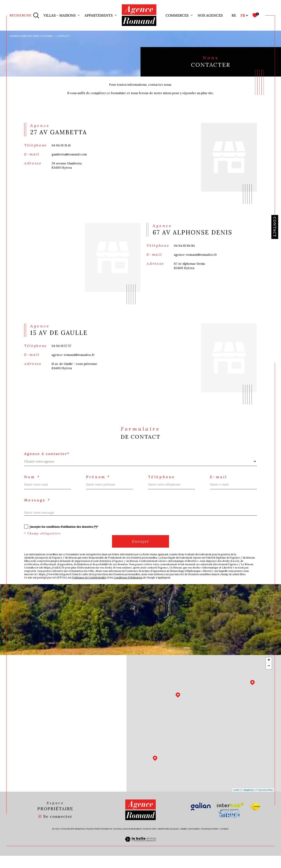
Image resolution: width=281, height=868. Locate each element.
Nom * (33, 484)
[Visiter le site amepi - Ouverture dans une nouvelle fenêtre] (229, 827)
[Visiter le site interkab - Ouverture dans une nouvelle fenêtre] (230, 819)
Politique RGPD (209, 841)
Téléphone (163, 484)
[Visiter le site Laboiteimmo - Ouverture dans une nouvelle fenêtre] (140, 856)
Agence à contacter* (48, 460)
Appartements (99, 15)
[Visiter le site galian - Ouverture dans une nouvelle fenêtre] (201, 819)
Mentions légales (168, 841)
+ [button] (269, 673)
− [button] (269, 678)
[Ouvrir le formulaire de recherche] (24, 15)
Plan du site (150, 841)
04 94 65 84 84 (185, 250)
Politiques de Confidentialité (92, 589)
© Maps (248, 802)
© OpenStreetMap (264, 802)
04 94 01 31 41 (62, 149)
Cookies (224, 841)
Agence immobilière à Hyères (32, 36)
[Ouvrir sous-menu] (79, 15)
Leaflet (236, 802)
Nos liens (194, 841)
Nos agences (210, 15)
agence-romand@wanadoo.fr (196, 259)
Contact (275, 227)
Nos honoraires (132, 841)
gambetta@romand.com (70, 158)
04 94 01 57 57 (62, 351)
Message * (38, 508)
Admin (183, 841)
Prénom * (99, 484)
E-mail (220, 484)
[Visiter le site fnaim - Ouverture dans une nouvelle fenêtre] (255, 819)
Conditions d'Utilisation (133, 589)
